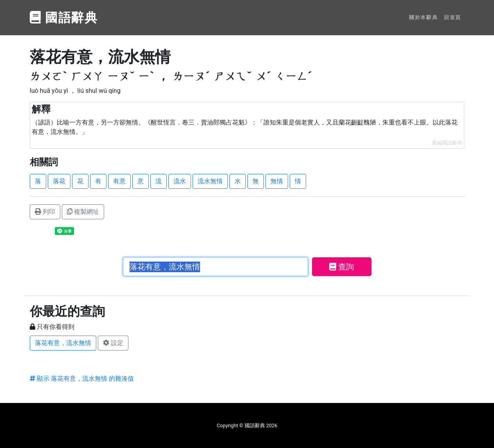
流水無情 (210, 181)
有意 (119, 181)
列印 (45, 212)
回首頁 (453, 17)
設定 (113, 343)
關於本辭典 (423, 17)
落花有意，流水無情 (63, 343)
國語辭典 (64, 18)
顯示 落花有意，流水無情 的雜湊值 (82, 378)
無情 (277, 181)
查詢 (342, 267)
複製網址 (83, 212)
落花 (59, 181)
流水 (180, 181)
